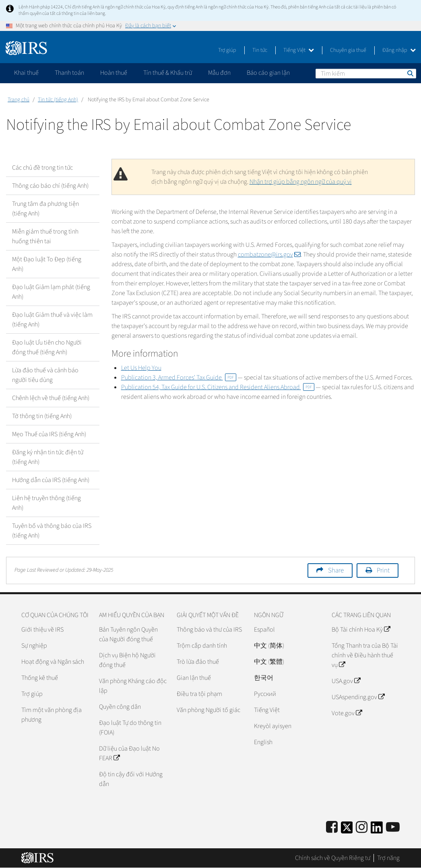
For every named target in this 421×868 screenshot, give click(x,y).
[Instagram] (362, 828)
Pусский (265, 694)
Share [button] (336, 570)
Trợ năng (388, 858)
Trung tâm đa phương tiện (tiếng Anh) (45, 209)
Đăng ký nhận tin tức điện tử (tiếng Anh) (48, 457)
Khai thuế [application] (26, 73)
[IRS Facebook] (332, 828)
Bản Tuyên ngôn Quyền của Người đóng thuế (128, 634)
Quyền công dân (120, 707)
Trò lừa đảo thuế (198, 662)
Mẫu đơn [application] (219, 73)
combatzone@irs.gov (269, 254)
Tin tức (260, 50)
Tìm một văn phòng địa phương (52, 715)
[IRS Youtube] (393, 828)
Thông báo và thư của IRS (209, 630)
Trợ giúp (227, 50)
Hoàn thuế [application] (114, 73)
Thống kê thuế (40, 678)
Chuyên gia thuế (348, 50)
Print (383, 570)
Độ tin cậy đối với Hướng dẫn (131, 779)
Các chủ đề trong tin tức (42, 168)
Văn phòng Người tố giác (208, 710)
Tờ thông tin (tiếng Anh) (42, 416)
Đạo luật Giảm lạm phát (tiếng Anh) (51, 292)
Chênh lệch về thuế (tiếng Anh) (51, 398)
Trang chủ (19, 100)
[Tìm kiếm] (366, 74)
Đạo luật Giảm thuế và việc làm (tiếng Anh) (52, 320)
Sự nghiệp (34, 646)
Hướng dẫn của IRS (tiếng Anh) (51, 480)
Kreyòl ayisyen (273, 726)
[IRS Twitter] (347, 830)
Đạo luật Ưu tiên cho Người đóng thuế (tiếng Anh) (47, 347)
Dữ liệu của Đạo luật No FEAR (129, 753)
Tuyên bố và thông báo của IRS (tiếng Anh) (52, 531)
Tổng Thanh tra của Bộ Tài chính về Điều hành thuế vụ (365, 655)
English (263, 742)
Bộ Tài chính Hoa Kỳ (361, 630)
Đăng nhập (399, 50)
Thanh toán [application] (69, 73)
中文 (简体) (269, 646)
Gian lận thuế (194, 678)
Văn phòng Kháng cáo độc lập (133, 686)
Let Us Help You (141, 368)
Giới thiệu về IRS (42, 630)
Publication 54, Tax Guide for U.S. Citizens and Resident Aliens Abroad (218, 387)
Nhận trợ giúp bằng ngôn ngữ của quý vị (301, 182)
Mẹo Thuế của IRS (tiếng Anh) (49, 434)
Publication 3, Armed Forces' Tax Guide (179, 378)
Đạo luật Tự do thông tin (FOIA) (130, 728)
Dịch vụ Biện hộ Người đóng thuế (127, 660)
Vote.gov (347, 713)
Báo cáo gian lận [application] (268, 73)
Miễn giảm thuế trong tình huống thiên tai (45, 236)
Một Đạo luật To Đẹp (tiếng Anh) (47, 264)
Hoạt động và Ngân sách (53, 662)
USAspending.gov (358, 697)
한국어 (264, 678)
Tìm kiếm (410, 73)
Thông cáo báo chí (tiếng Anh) (50, 186)
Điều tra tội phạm (199, 694)
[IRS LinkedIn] (377, 830)
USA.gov (346, 681)
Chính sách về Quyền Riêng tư (333, 858)
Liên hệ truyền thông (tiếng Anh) (46, 503)
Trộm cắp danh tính (202, 646)
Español (264, 630)
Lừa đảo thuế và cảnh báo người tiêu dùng (45, 375)
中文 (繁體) (269, 662)
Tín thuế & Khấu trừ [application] (168, 73)
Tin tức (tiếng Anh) (58, 100)
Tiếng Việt (299, 50)
